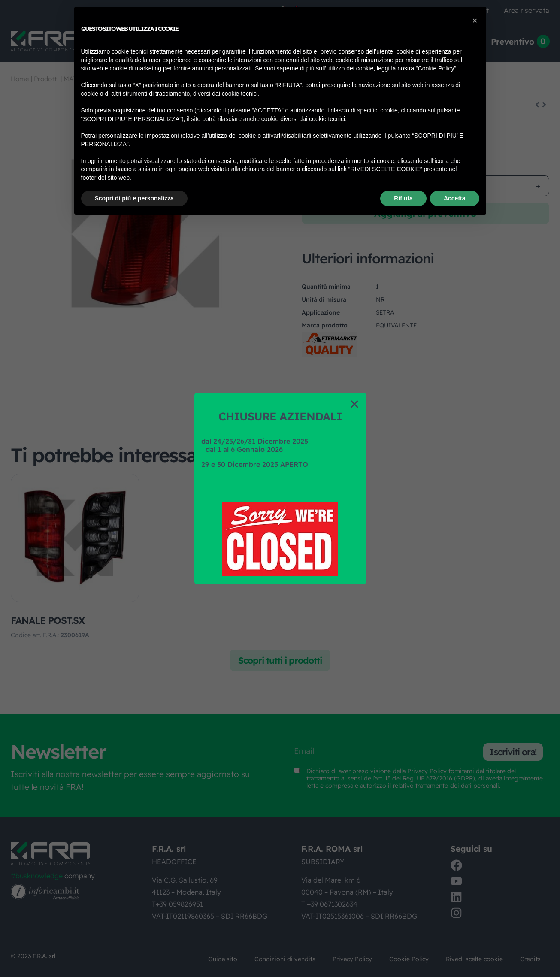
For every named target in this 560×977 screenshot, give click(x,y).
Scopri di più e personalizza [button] (134, 198)
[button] (354, 404)
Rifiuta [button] (403, 198)
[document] (280, 488)
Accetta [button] (455, 198)
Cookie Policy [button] (436, 68)
